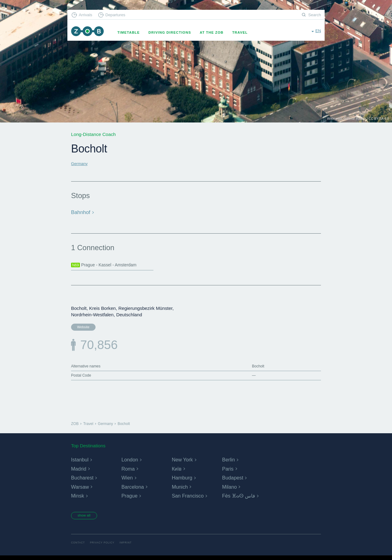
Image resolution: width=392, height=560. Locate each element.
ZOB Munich (90, 33)
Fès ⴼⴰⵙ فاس (238, 499)
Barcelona (132, 490)
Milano (229, 490)
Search (314, 15)
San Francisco (187, 499)
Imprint (133, 547)
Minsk (77, 499)
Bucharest (82, 481)
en (318, 32)
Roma (128, 472)
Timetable (134, 32)
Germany (81, 163)
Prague (129, 499)
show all (88, 519)
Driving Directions (175, 32)
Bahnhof (80, 212)
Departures (121, 15)
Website (81, 328)
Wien (127, 481)
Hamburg (182, 481)
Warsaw (80, 490)
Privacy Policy (106, 547)
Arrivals (88, 15)
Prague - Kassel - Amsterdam (108, 265)
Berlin (228, 463)
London (129, 463)
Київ (177, 472)
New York (182, 463)
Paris (228, 472)
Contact (79, 547)
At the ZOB (217, 32)
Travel (245, 32)
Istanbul (80, 463)
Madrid (79, 472)
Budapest (232, 481)
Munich (180, 490)
